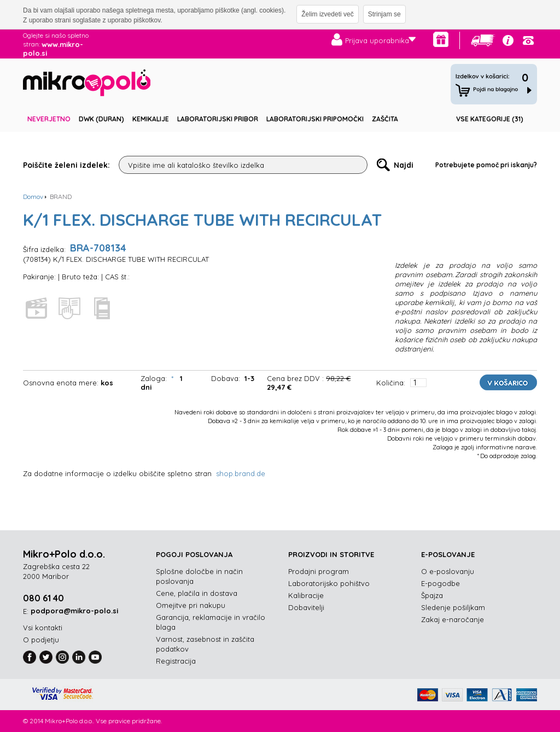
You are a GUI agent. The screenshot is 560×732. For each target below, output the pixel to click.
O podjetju (41, 640)
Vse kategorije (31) (490, 119)
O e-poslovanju (448, 571)
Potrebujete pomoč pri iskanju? (486, 165)
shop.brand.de (241, 473)
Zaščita (385, 119)
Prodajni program (319, 571)
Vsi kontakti (43, 628)
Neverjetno (49, 119)
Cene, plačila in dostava (197, 593)
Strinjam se (384, 14)
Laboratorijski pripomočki (315, 119)
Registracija (176, 661)
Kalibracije (306, 595)
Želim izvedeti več (327, 14)
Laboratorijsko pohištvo (329, 583)
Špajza (432, 595)
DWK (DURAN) (101, 119)
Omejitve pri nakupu (191, 605)
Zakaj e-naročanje (453, 619)
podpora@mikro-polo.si (74, 611)
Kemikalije (151, 119)
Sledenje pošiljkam (453, 607)
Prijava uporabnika (377, 40)
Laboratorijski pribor (218, 119)
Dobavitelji (306, 607)
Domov (33, 197)
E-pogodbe (441, 583)
